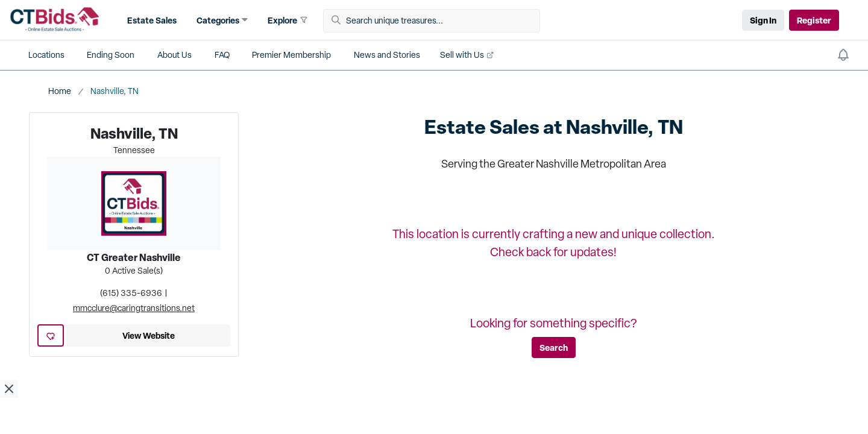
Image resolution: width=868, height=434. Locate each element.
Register (814, 20)
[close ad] (9, 389)
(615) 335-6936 (131, 293)
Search (554, 348)
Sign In (763, 20)
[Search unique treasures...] (436, 21)
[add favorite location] (51, 335)
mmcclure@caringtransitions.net (134, 308)
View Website (149, 335)
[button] (150, 20)
